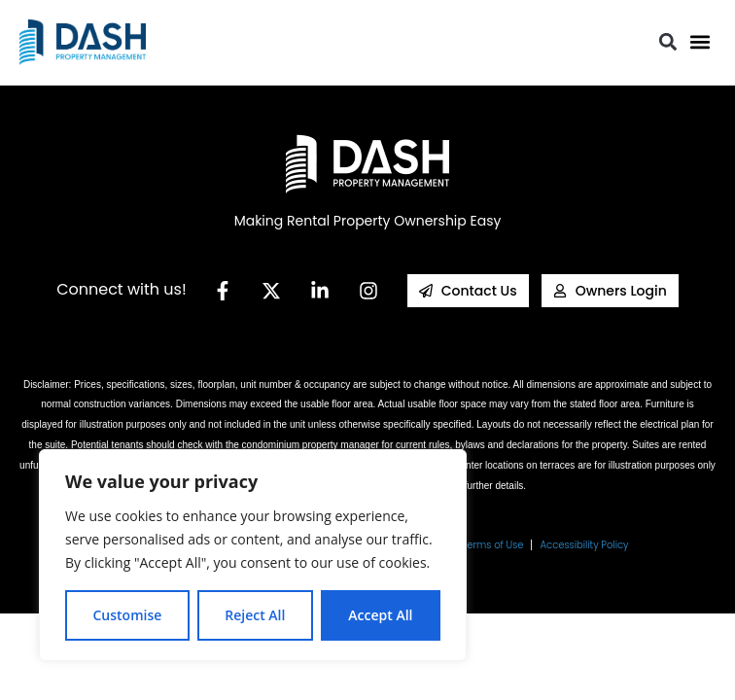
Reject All (255, 615)
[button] (700, 42)
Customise (127, 615)
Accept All (380, 615)
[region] (253, 555)
